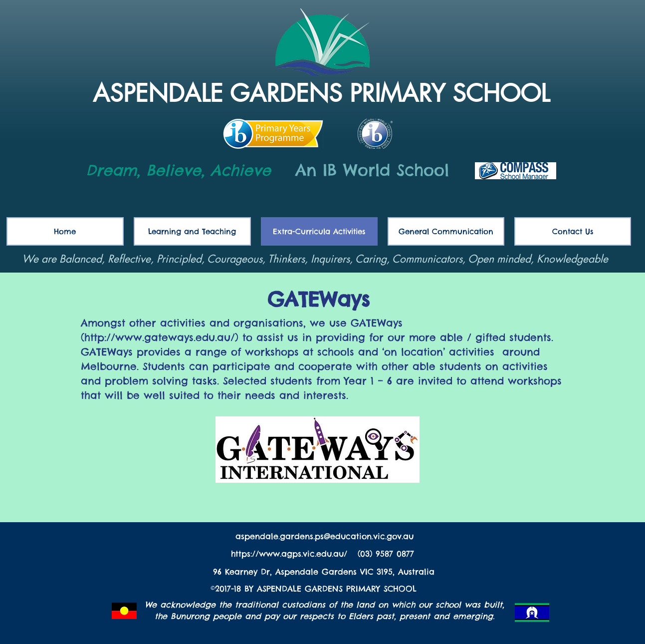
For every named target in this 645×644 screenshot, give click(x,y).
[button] (446, 231)
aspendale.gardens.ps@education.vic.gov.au (324, 536)
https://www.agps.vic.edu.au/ (291, 554)
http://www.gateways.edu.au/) (163, 337)
